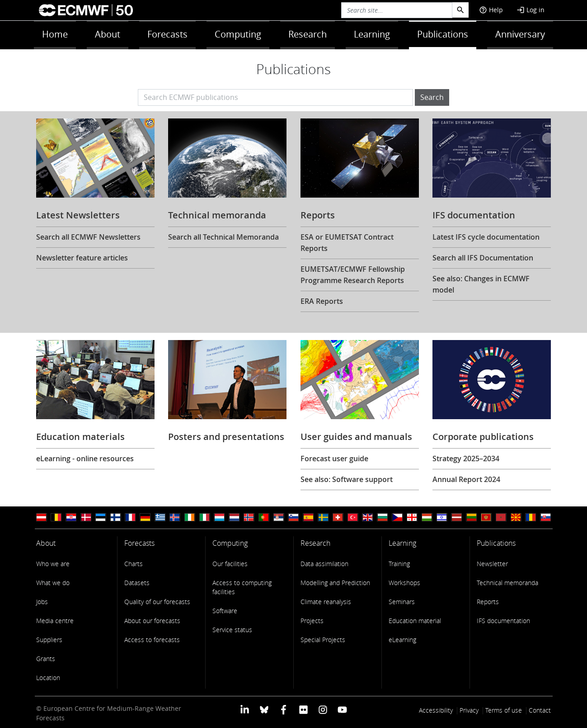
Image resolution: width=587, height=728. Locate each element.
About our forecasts (152, 621)
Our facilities (230, 564)
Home (55, 34)
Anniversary (520, 34)
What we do (53, 583)
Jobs (42, 602)
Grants (46, 659)
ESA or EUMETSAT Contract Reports (347, 243)
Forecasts (167, 34)
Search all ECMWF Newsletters (88, 237)
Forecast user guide (334, 459)
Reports (488, 602)
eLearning (402, 640)
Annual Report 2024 (466, 479)
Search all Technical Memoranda (223, 237)
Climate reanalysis (326, 602)
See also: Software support (347, 479)
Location (48, 678)
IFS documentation (503, 621)
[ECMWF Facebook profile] (284, 709)
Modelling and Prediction (335, 583)
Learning (372, 34)
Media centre (55, 621)
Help (491, 10)
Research (308, 34)
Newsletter (492, 564)
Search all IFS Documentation (483, 258)
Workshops (404, 583)
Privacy (469, 710)
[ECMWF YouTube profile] (342, 709)
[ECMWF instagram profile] (323, 709)
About (108, 34)
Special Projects (323, 640)
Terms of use (504, 710)
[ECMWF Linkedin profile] (244, 709)
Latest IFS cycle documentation (486, 237)
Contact (540, 710)
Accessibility (436, 710)
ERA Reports (322, 301)
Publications (443, 34)
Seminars (402, 602)
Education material (415, 621)
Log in (531, 10)
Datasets (137, 583)
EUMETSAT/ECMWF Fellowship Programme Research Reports (353, 275)
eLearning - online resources (85, 459)
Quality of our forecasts (157, 602)
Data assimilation (324, 564)
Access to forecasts (152, 640)
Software (225, 611)
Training (399, 564)
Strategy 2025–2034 (466, 459)
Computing (238, 34)
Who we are (53, 564)
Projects (312, 621)
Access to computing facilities (242, 587)
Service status (232, 630)
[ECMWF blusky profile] (264, 709)
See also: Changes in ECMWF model (481, 284)
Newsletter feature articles (82, 258)
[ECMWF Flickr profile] (303, 709)
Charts (134, 564)
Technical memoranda (507, 583)
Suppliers (49, 640)
